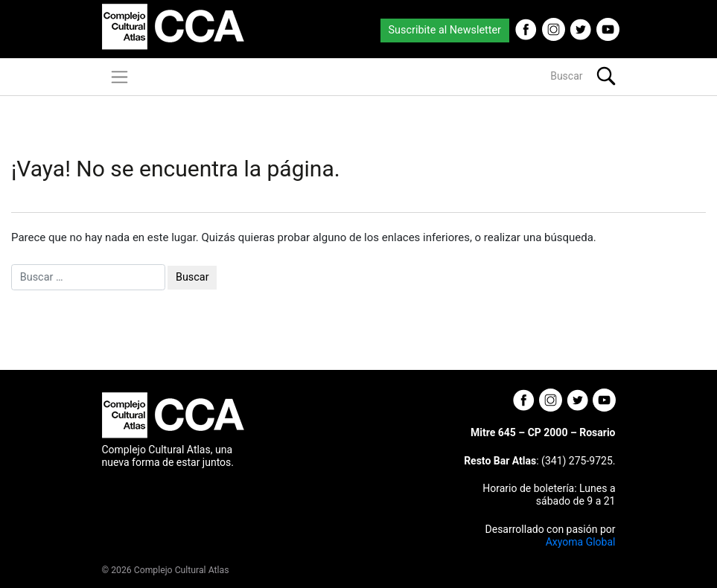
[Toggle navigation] (119, 77)
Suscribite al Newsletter (445, 30)
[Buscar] (517, 76)
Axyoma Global (581, 542)
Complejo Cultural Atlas (182, 570)
